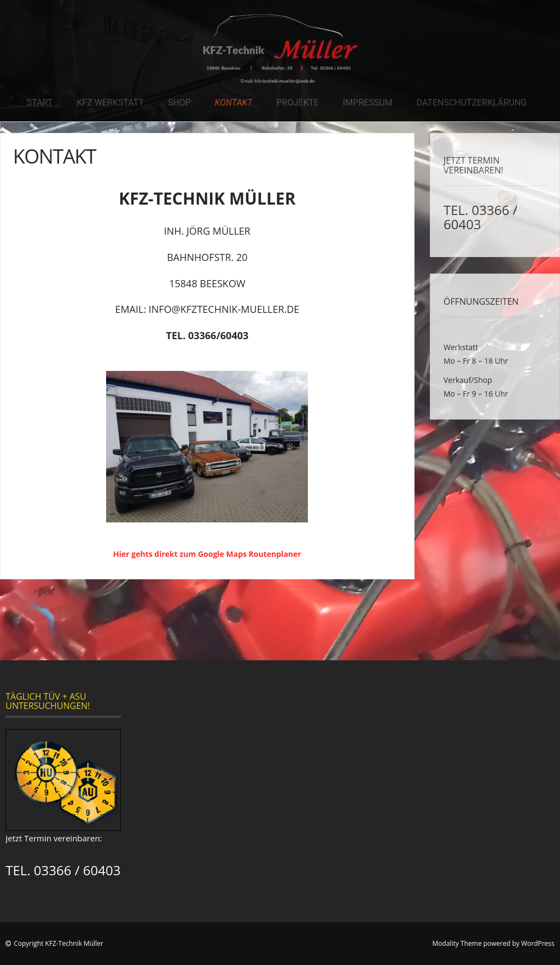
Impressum (368, 103)
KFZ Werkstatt (110, 103)
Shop (179, 103)
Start (40, 103)
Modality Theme (457, 943)
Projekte (298, 103)
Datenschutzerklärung (472, 103)
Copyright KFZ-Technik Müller (59, 943)
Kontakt (234, 103)
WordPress (538, 943)
